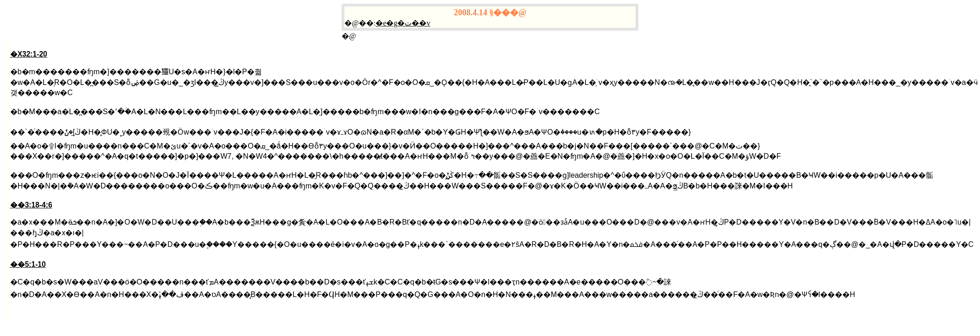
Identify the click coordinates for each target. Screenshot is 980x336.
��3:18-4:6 (31, 205)
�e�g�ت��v (403, 23)
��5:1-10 (28, 264)
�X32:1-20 (29, 54)
